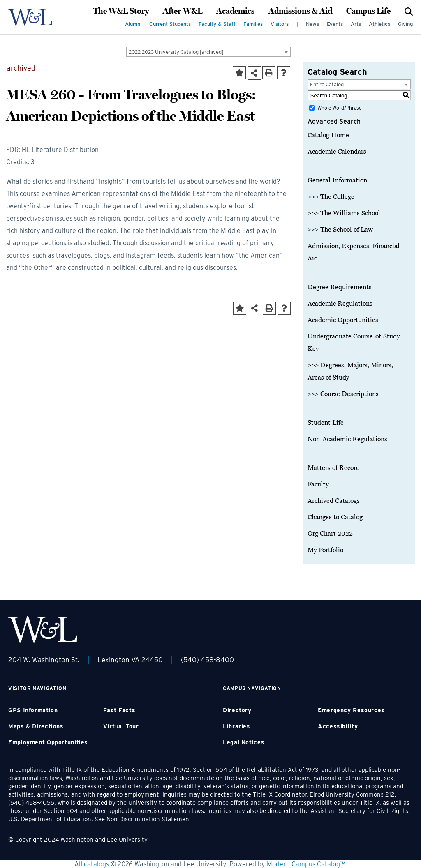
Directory (237, 710)
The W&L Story (121, 11)
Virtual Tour (121, 726)
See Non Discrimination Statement (143, 819)
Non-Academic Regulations (347, 439)
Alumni (133, 24)
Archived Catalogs (334, 501)
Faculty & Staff (217, 24)
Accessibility (338, 726)
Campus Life (368, 11)
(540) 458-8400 (207, 660)
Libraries (237, 726)
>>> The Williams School (344, 213)
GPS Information (33, 710)
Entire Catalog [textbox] (327, 84)
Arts (356, 24)
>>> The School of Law (340, 230)
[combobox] (208, 52)
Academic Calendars (337, 152)
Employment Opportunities (48, 742)
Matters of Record (334, 468)
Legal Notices (244, 742)
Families (253, 24)
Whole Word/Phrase (339, 108)
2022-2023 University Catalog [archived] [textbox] (176, 52)
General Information (337, 180)
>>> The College (331, 197)
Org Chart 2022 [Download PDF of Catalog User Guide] (330, 534)
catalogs (96, 864)
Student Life (326, 423)
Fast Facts (119, 710)
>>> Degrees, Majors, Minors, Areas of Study (350, 371)
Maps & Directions (36, 726)
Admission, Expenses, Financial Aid (354, 252)
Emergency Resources (351, 710)
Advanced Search (334, 121)
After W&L (183, 11)
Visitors (280, 24)
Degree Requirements (340, 287)
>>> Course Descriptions (343, 394)
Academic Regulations (340, 304)
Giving (405, 24)
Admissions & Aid (300, 11)
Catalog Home (328, 135)
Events (335, 24)
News (312, 24)
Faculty (318, 484)
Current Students (170, 24)
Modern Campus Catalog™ (306, 864)
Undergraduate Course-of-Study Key (354, 343)
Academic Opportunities (343, 320)
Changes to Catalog (335, 517)
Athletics (379, 24)
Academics (235, 11)
